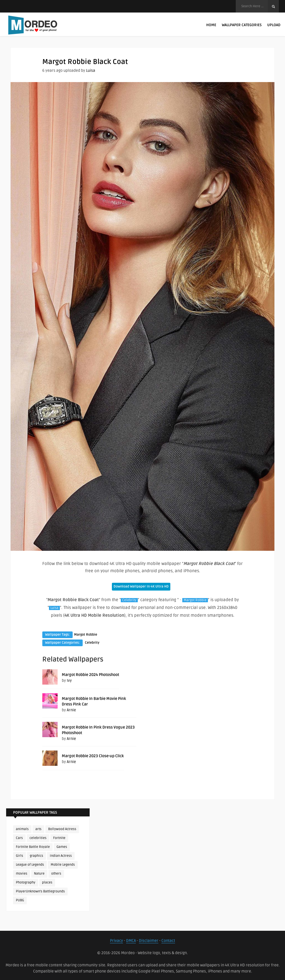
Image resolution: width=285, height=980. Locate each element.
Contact (168, 941)
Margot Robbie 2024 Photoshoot (90, 675)
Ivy (69, 681)
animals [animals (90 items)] (22, 829)
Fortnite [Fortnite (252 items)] (59, 838)
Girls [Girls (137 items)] (19, 856)
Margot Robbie (195, 600)
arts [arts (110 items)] (38, 829)
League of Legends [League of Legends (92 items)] (30, 865)
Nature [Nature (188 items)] (39, 874)
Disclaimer (149, 941)
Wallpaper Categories (242, 26)
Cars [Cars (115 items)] (19, 838)
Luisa (91, 71)
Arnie (71, 710)
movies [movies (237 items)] (22, 874)
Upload (274, 25)
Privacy (116, 941)
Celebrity (129, 600)
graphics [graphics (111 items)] (36, 856)
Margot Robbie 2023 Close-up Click (93, 756)
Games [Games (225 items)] (62, 847)
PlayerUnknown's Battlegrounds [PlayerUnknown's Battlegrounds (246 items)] (40, 891)
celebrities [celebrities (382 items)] (38, 838)
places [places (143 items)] (47, 883)
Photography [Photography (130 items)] (26, 883)
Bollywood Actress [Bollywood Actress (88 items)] (62, 829)
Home (211, 25)
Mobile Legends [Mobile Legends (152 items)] (63, 865)
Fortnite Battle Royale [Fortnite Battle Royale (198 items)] (33, 847)
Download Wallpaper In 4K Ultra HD (141, 587)
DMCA (131, 941)
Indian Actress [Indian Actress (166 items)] (61, 856)
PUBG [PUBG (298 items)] (20, 900)
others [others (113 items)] (56, 874)
